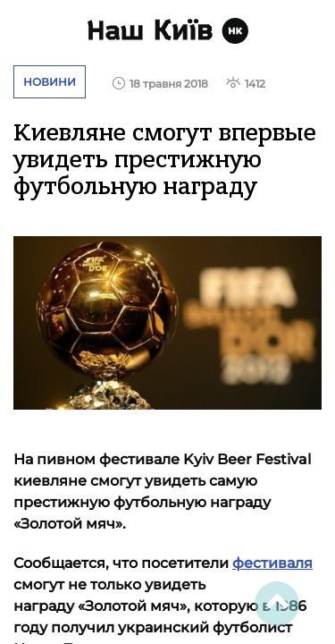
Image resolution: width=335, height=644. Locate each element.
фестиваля (272, 563)
